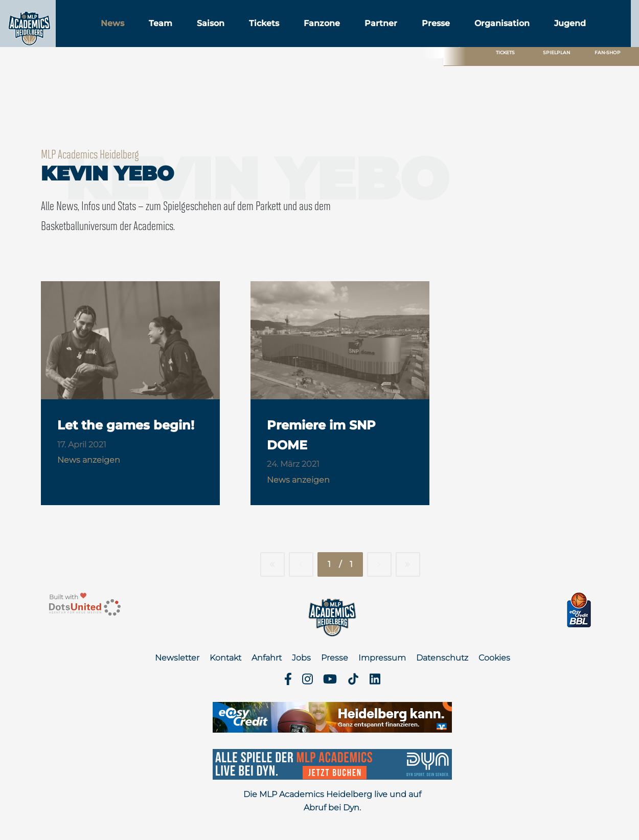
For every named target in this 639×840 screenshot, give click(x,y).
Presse (487, 35)
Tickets (316, 35)
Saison (262, 35)
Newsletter (177, 658)
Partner (432, 35)
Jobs (301, 658)
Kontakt (225, 658)
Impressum (382, 658)
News (164, 35)
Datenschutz (442, 658)
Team (212, 35)
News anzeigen (89, 460)
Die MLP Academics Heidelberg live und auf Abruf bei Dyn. (332, 801)
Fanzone (373, 35)
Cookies (494, 658)
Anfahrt (267, 658)
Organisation (554, 35)
